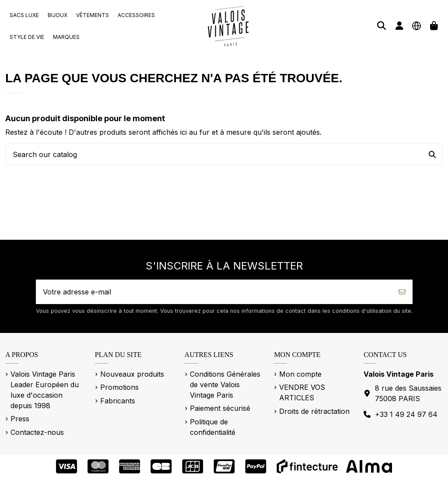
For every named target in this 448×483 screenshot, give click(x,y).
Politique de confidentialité (213, 427)
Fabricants (118, 401)
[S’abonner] (402, 292)
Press (20, 419)
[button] (24, 15)
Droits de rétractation (314, 411)
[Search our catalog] (432, 154)
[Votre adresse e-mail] (214, 292)
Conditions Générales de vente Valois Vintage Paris (225, 385)
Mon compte (300, 374)
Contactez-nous (37, 432)
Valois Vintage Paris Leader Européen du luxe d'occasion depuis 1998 (45, 390)
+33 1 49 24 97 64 (406, 414)
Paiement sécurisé (220, 408)
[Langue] (416, 26)
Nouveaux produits (132, 374)
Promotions (119, 387)
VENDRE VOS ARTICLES (302, 392)
